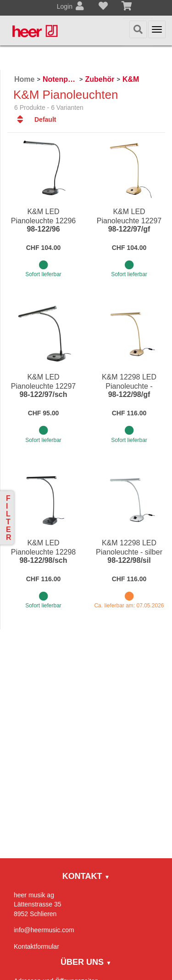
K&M (131, 79)
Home (24, 79)
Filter (9, 518)
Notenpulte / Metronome (60, 79)
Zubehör (100, 79)
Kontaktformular (36, 946)
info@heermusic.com (44, 930)
